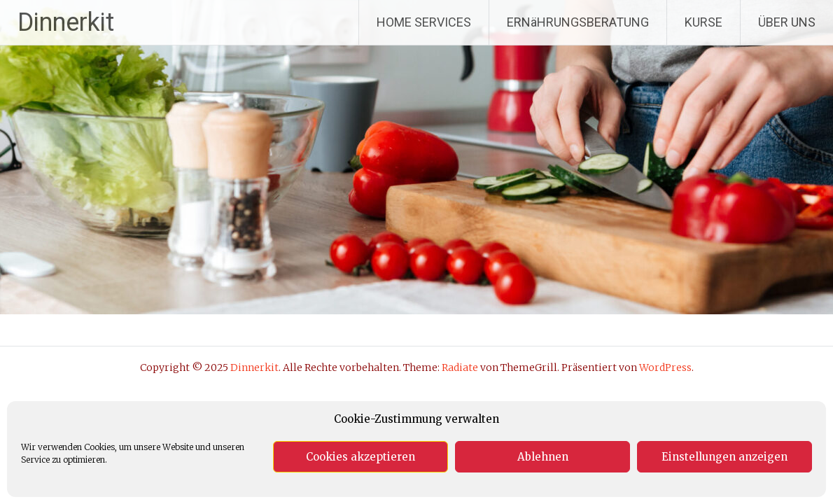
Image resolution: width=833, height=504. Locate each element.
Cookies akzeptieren (360, 457)
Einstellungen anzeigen (724, 457)
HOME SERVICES (424, 22)
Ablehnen (543, 457)
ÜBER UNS (787, 22)
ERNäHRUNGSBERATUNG (578, 22)
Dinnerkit (66, 22)
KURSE (703, 22)
